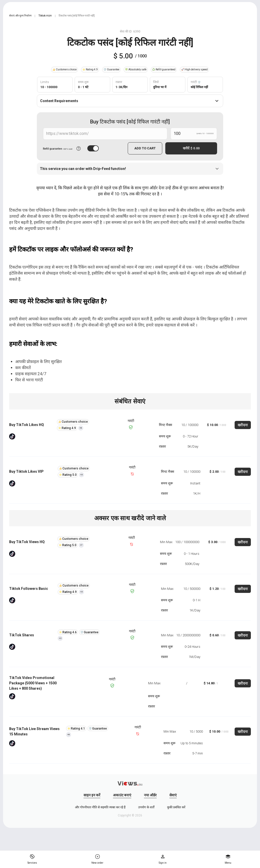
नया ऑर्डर (150, 795)
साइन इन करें (92, 795)
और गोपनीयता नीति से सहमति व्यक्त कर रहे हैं (100, 807)
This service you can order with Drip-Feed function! (130, 169)
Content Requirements (130, 101)
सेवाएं (173, 795)
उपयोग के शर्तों (146, 807)
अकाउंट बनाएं (122, 795)
